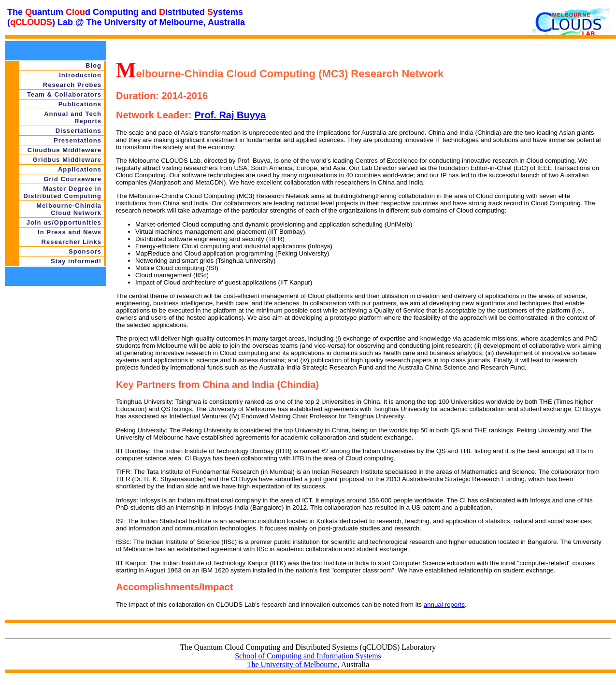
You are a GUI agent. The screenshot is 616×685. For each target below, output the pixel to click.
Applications (80, 169)
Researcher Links (72, 242)
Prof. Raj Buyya (230, 115)
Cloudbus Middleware (64, 150)
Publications (80, 104)
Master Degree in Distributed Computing (62, 192)
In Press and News (70, 232)
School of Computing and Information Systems (308, 656)
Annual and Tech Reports (73, 117)
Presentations (78, 140)
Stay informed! (76, 261)
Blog (93, 65)
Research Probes (72, 85)
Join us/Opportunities (64, 222)
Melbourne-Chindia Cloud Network (69, 209)
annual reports (444, 605)
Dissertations (79, 131)
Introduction (80, 75)
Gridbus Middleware (67, 160)
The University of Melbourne (292, 664)
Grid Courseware (72, 179)
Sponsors (85, 251)
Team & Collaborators (64, 94)
